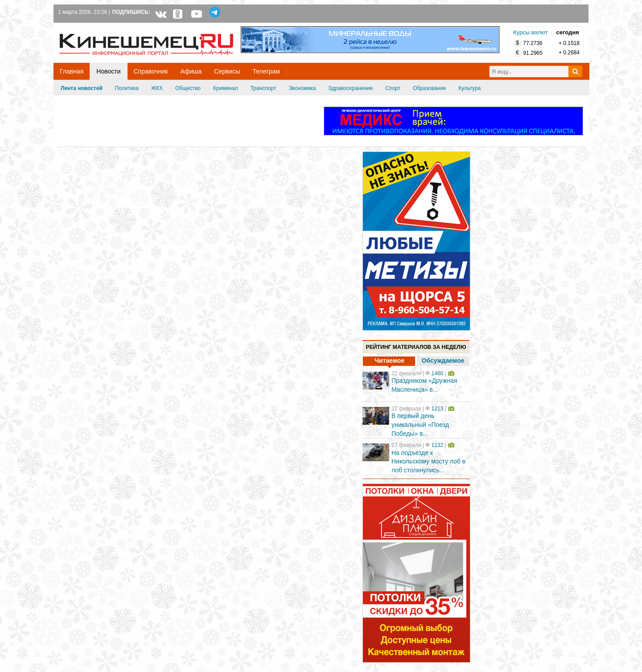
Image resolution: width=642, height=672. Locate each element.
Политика (127, 88)
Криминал (226, 88)
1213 (438, 409)
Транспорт (263, 88)
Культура (469, 88)
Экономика (302, 88)
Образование (429, 88)
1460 (438, 373)
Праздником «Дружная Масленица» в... (424, 385)
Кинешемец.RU (92, 27)
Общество (188, 88)
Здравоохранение (351, 88)
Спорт (393, 88)
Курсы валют (531, 32)
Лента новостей (82, 88)
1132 (438, 445)
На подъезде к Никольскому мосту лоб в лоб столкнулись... (428, 461)
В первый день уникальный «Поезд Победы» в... (420, 424)
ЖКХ (157, 88)
